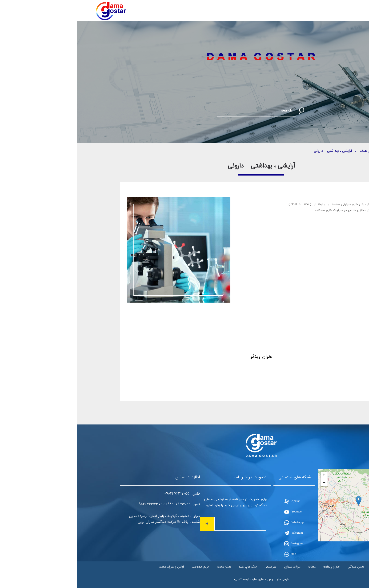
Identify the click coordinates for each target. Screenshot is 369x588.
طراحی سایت (205, 579)
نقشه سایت (147, 567)
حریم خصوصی (124, 567)
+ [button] (247, 476)
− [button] (247, 483)
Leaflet (318, 540)
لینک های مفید (171, 567)
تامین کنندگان (279, 567)
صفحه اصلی (316, 151)
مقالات (235, 567)
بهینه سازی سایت (184, 579)
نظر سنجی (194, 567)
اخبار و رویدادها (255, 567)
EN (327, 13)
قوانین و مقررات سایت (95, 567)
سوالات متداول (216, 567)
